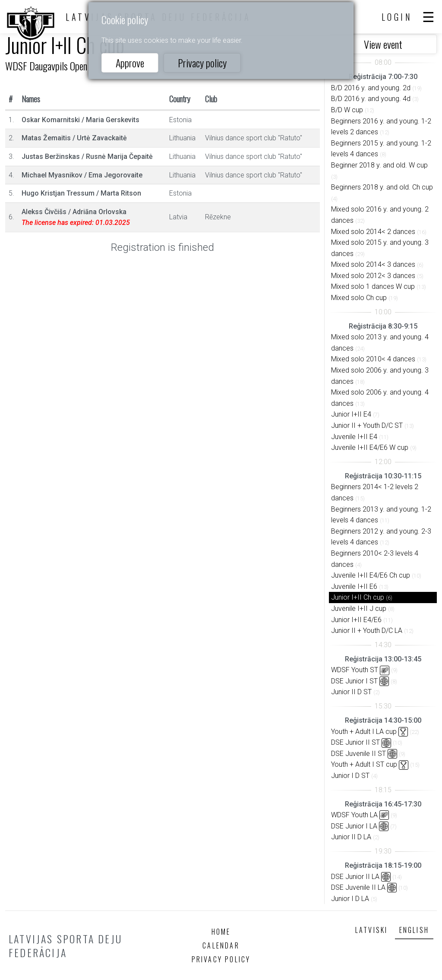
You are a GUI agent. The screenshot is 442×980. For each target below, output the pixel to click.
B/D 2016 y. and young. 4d (371, 99)
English (414, 930)
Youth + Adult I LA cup (364, 732)
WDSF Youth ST (355, 670)
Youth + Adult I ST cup (364, 764)
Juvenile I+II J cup (359, 609)
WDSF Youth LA (354, 815)
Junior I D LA (350, 899)
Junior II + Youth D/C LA (367, 631)
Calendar (221, 945)
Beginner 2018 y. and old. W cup (379, 165)
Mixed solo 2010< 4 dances (373, 359)
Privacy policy (202, 63)
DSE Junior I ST (354, 681)
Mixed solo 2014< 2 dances (373, 232)
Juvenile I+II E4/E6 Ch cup (371, 575)
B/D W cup (347, 110)
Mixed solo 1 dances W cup (373, 286)
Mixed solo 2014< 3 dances (373, 264)
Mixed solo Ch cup (359, 298)
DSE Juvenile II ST (358, 754)
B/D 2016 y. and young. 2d (371, 88)
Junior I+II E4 (351, 414)
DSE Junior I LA (354, 826)
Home (221, 932)
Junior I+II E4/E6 (356, 620)
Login (397, 17)
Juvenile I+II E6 (354, 586)
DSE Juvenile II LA (358, 887)
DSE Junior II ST (355, 742)
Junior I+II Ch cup (358, 597)
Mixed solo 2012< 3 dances (373, 276)
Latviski (372, 930)
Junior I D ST (350, 776)
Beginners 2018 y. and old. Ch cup (382, 187)
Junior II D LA (351, 837)
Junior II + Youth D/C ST (367, 425)
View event (383, 44)
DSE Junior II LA (355, 877)
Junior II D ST (351, 692)
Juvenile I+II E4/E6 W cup (370, 447)
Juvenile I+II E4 (354, 437)
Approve (130, 63)
